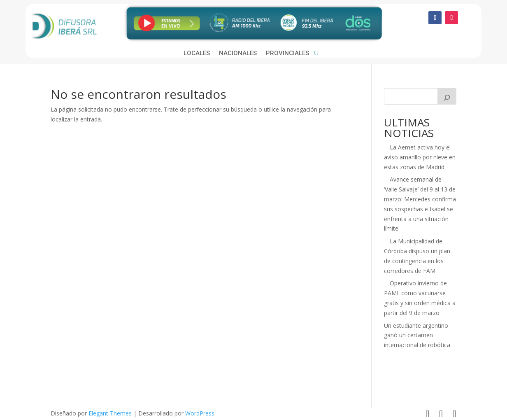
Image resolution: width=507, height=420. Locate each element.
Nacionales (238, 54)
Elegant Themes (110, 413)
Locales (197, 54)
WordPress (200, 413)
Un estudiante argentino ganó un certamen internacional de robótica (417, 335)
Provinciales (287, 54)
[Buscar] (447, 96)
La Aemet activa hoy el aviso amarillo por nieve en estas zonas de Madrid (420, 157)
